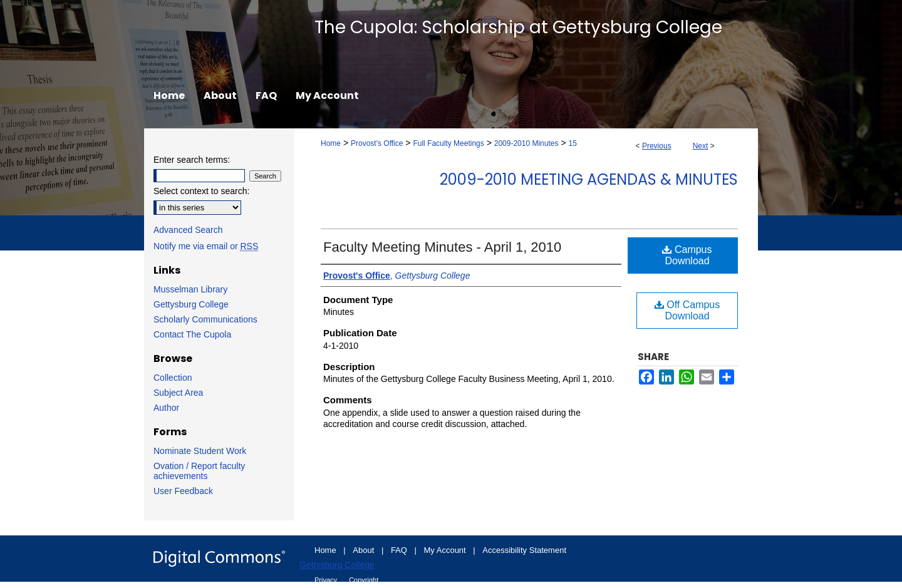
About (365, 550)
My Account (446, 550)
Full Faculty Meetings (448, 143)
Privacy (327, 580)
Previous (657, 146)
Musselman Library (190, 289)
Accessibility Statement (524, 550)
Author (166, 408)
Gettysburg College (191, 304)
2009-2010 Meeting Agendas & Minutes (589, 179)
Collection (173, 378)
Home (331, 143)
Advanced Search (188, 230)
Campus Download (687, 255)
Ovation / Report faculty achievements (199, 471)
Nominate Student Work (200, 451)
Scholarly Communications (205, 319)
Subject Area (178, 393)
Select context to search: (201, 191)
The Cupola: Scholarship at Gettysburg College (518, 27)
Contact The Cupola (192, 334)
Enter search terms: (192, 160)
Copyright (364, 580)
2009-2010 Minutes (526, 143)
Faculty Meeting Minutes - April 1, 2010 (442, 247)
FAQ (400, 550)
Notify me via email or (206, 246)
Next (701, 146)
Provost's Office (377, 143)
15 (572, 143)
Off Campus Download (687, 310)
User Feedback (183, 491)
